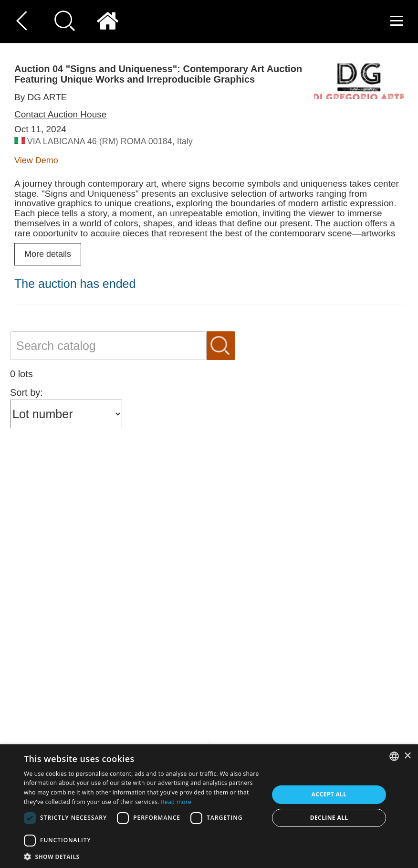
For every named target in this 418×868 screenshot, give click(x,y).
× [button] (407, 756)
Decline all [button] (329, 818)
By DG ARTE (41, 97)
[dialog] (209, 806)
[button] (143, 856)
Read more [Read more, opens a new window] (176, 802)
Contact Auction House (60, 114)
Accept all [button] (329, 794)
